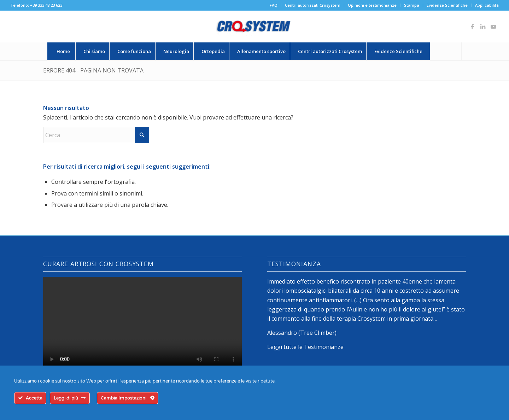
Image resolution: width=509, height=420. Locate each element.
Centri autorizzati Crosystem (313, 5)
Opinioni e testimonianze (372, 5)
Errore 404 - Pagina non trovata (93, 70)
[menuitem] (274, 5)
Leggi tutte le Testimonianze (305, 347)
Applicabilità (487, 5)
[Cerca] (446, 51)
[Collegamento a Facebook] (472, 27)
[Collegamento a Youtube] (493, 27)
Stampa (412, 5)
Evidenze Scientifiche (447, 5)
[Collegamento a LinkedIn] (483, 27)
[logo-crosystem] (255, 27)
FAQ (274, 5)
